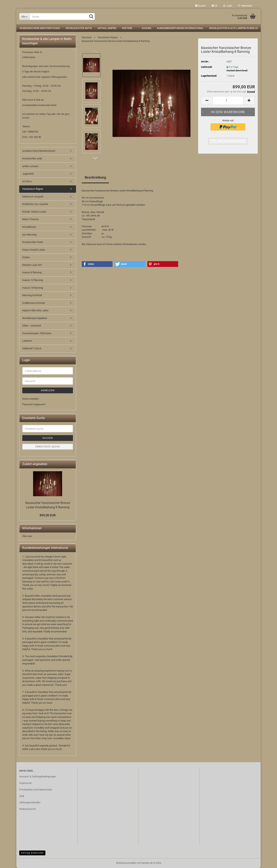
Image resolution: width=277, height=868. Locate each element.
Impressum (25, 783)
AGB (22, 796)
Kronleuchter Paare (33, 242)
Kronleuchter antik (79, 28)
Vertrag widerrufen (32, 853)
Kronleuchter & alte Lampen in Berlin (233, 28)
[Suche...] (24, 17)
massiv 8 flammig (32, 272)
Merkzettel (245, 6)
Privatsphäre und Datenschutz (36, 790)
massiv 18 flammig (33, 288)
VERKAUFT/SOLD (32, 348)
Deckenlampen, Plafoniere (37, 333)
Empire (26, 257)
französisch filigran (33, 189)
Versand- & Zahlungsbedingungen (38, 776)
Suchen (201, 6)
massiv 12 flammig (33, 280)
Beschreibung (95, 177)
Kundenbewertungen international (180, 28)
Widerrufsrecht (27, 809)
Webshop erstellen (126, 863)
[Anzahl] (228, 101)
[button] (214, 6)
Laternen (27, 341)
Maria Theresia (30, 219)
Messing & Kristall (32, 295)
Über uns (27, 536)
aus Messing (29, 235)
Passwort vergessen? (34, 404)
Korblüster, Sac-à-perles (35, 204)
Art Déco (27, 181)
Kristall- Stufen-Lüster (34, 212)
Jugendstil (28, 174)
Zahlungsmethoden (30, 802)
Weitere (127, 28)
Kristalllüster (29, 227)
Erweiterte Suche (48, 447)
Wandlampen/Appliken (35, 318)
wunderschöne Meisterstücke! (40, 28)
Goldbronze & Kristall (34, 303)
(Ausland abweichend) (237, 71)
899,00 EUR (48, 515)
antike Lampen (107, 28)
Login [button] (228, 6)
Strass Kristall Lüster (34, 250)
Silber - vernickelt (32, 326)
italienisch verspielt (33, 197)
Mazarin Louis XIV (32, 265)
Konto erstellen (30, 399)
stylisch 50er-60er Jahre (35, 310)
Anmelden (48, 390)
